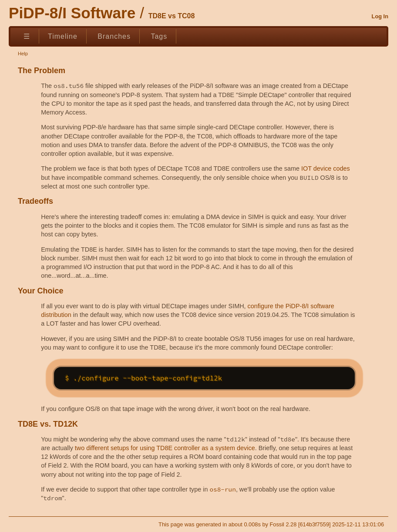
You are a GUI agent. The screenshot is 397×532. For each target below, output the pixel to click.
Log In (380, 16)
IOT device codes (326, 168)
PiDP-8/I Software (72, 13)
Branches (114, 36)
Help (23, 54)
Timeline (63, 36)
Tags (159, 36)
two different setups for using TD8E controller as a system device (165, 448)
